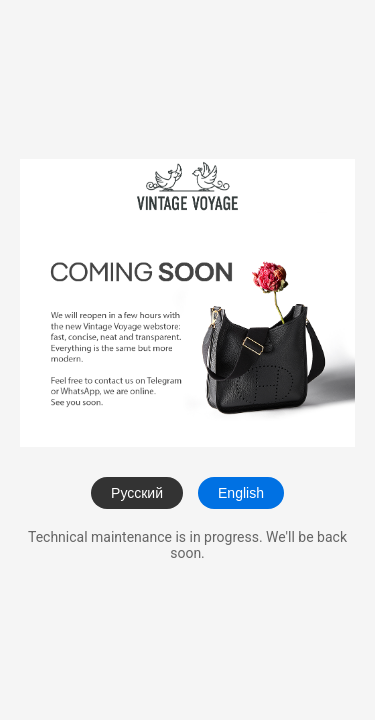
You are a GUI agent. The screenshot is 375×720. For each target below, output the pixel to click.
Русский (137, 493)
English (241, 493)
